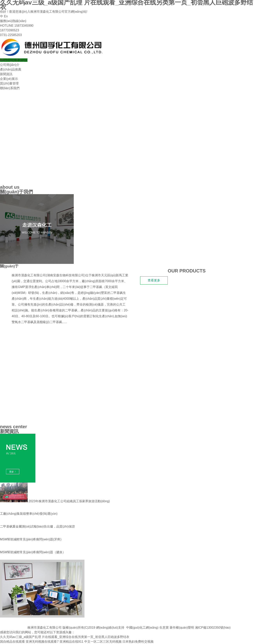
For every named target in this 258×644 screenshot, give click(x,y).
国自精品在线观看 (12, 642)
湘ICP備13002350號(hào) (213, 628)
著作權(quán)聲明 (182, 628)
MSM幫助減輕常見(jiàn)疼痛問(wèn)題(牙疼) (31, 539)
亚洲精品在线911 (72, 642)
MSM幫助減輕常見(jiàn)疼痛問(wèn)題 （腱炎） (33, 552)
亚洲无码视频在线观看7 (42, 642)
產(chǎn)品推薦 (11, 69)
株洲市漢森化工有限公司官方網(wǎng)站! (59, 12)
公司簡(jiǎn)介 (10, 65)
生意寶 (164, 628)
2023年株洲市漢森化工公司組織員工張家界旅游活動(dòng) (55, 501)
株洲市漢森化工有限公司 (29, 275)
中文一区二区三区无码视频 (103, 642)
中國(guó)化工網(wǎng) (142, 628)
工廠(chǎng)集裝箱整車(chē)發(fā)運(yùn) (29, 514)
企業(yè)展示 (9, 79)
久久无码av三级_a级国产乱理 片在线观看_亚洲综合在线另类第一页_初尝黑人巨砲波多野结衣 (65, 637)
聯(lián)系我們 (10, 88)
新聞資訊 (6, 74)
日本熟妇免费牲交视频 (138, 642)
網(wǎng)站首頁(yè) (14, 60)
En (6, 16)
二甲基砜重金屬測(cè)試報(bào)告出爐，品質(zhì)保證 (37, 526)
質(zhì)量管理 (9, 83)
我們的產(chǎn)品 (19, 333)
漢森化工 (26, 266)
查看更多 (154, 280)
